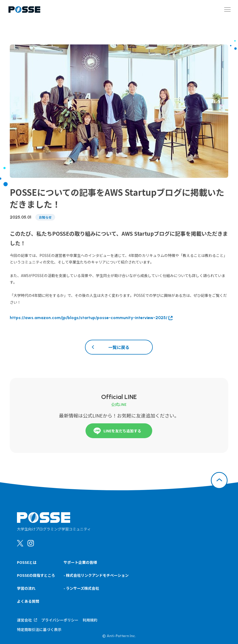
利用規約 (90, 620)
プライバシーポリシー (60, 620)
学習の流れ (26, 588)
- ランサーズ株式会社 (81, 588)
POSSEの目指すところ (36, 575)
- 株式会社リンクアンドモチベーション (96, 575)
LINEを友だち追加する (116, 431)
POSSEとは (27, 562)
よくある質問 (28, 601)
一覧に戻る (119, 347)
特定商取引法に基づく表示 (39, 629)
